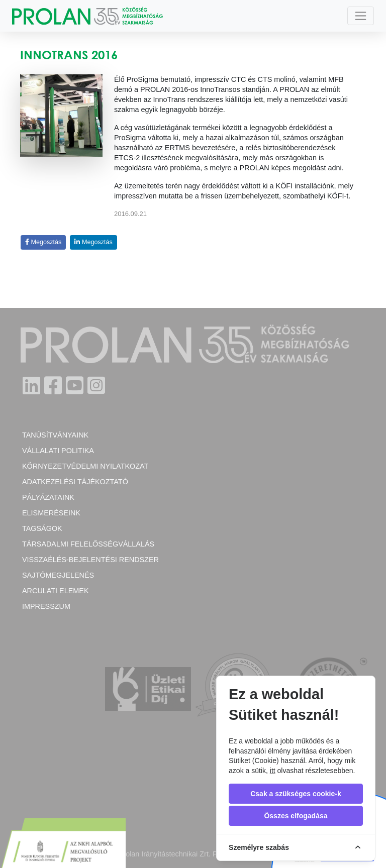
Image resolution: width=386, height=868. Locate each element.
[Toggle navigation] (361, 16)
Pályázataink (48, 497)
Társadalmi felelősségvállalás (88, 544)
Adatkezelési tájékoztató (75, 482)
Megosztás (43, 242)
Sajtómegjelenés (58, 575)
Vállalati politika (58, 451)
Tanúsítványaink (55, 435)
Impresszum (46, 606)
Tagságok (42, 528)
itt (273, 771)
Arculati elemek (55, 591)
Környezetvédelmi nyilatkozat (85, 466)
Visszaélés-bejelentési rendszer (90, 560)
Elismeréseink (51, 513)
